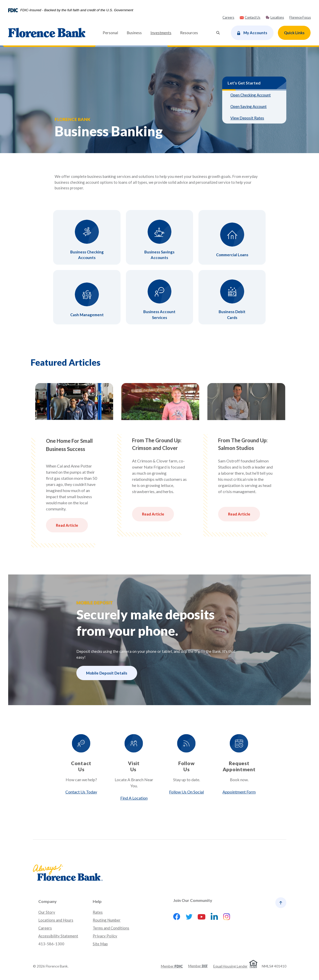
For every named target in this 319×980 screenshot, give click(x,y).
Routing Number (107, 920)
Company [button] (48, 901)
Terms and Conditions (111, 928)
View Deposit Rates (247, 118)
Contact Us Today (81, 792)
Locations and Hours (56, 920)
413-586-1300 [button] (51, 944)
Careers (45, 928)
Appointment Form (239, 792)
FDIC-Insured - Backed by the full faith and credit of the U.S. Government (77, 10)
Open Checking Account (251, 95)
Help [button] (97, 901)
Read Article (67, 525)
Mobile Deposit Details (107, 673)
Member (172, 966)
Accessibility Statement (58, 936)
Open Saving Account (249, 106)
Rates (98, 912)
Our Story (47, 912)
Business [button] (134, 33)
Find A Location (133, 798)
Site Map (100, 944)
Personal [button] (110, 33)
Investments (163, 32)
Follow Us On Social (186, 792)
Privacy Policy (105, 936)
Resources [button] (189, 33)
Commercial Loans (232, 255)
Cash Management (87, 315)
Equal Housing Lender (230, 966)
